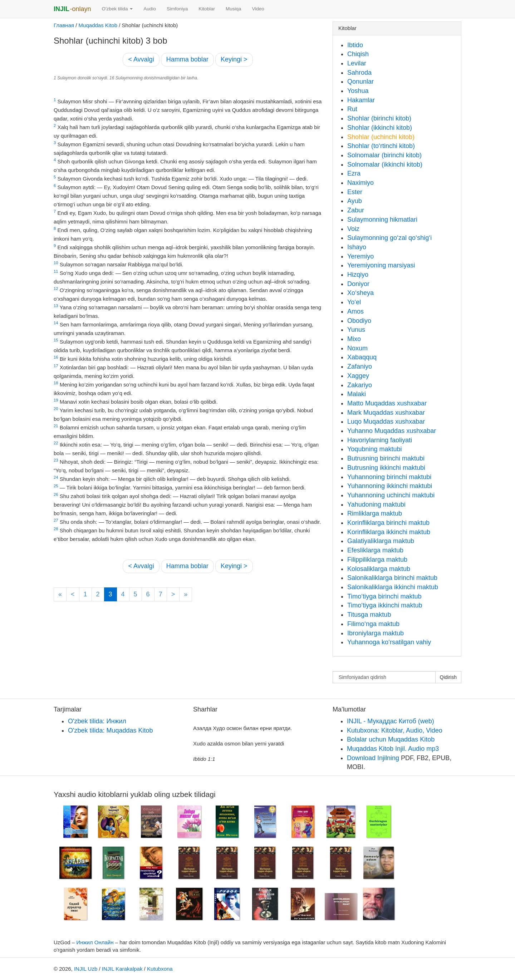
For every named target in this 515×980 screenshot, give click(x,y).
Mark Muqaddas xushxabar (386, 413)
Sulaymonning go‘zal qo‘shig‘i (389, 238)
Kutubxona (160, 969)
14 (56, 323)
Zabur (356, 210)
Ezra (354, 173)
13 (56, 306)
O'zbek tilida (117, 9)
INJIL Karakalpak (122, 969)
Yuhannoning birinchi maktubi (389, 477)
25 (56, 486)
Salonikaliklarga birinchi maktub (392, 578)
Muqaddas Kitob (98, 25)
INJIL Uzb (86, 969)
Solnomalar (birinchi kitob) (384, 155)
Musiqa (234, 9)
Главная (64, 25)
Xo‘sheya (360, 293)
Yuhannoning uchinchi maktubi (391, 495)
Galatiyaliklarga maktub (381, 541)
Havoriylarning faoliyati (380, 440)
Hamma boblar (187, 59)
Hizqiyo (358, 275)
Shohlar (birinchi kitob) (379, 118)
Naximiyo (360, 183)
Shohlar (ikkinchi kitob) (380, 128)
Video (258, 9)
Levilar (357, 63)
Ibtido (355, 45)
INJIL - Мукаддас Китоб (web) (391, 721)
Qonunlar (360, 82)
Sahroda (359, 73)
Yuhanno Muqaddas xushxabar (392, 431)
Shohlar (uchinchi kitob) (381, 137)
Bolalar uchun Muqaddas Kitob (391, 739)
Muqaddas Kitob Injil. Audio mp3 (393, 749)
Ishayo (357, 247)
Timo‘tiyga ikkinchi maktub (385, 605)
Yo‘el (354, 302)
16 (56, 357)
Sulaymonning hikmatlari (382, 220)
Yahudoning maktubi (376, 504)
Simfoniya (177, 9)
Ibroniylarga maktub (376, 633)
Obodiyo (359, 321)
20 (56, 409)
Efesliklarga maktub (375, 550)
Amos (355, 311)
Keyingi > (234, 59)
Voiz (353, 229)
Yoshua (358, 91)
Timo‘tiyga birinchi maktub (384, 596)
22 (56, 443)
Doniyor (358, 284)
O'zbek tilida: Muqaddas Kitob (111, 730)
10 (56, 263)
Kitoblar (207, 9)
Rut (352, 109)
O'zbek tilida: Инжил (97, 721)
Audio (150, 9)
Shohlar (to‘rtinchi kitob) (381, 146)
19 (56, 400)
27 (56, 520)
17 (56, 366)
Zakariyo (360, 385)
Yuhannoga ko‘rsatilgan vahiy (389, 642)
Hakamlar (361, 100)
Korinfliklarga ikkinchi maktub (389, 532)
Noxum (357, 348)
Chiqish (358, 54)
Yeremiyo (360, 256)
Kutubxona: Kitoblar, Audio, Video (395, 730)
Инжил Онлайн (95, 942)
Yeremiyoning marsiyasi (381, 265)
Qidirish (448, 677)
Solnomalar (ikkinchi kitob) (385, 164)
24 (56, 477)
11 (56, 271)
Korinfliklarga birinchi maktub (388, 523)
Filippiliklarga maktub (377, 560)
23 (56, 460)
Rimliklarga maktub (375, 513)
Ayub (355, 201)
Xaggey (358, 376)
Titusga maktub (369, 615)
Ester (355, 192)
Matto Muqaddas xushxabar (387, 403)
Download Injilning (373, 758)
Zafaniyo (360, 366)
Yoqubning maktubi (374, 449)
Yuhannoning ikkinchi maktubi (390, 486)
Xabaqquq (362, 357)
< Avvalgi (141, 59)
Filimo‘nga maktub (373, 624)
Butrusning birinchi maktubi (386, 458)
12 (56, 289)
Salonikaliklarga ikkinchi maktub (393, 587)
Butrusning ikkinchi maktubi (386, 468)
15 (56, 340)
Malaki (357, 394)
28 (56, 529)
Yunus (356, 330)
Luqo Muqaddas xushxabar (386, 422)
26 (56, 494)
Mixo (354, 339)
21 (56, 426)
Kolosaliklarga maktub (379, 569)
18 (56, 383)
